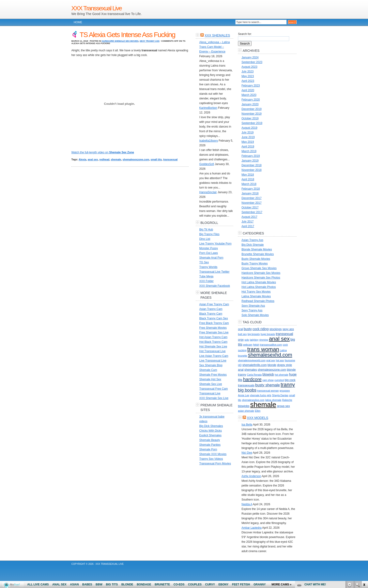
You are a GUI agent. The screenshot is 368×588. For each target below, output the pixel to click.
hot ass (280, 360)
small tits (156, 159)
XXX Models (258, 418)
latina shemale (273, 400)
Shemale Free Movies (213, 375)
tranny (288, 385)
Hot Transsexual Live (212, 351)
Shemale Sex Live (211, 384)
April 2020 (248, 90)
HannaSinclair (208, 192)
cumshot (279, 380)
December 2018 (251, 165)
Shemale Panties (210, 445)
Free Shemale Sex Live (214, 332)
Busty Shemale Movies (256, 259)
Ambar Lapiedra (251, 528)
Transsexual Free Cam (214, 389)
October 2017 (250, 207)
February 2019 (251, 156)
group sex (283, 406)
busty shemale (268, 385)
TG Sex (204, 262)
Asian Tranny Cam (211, 309)
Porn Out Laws (209, 253)
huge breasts (268, 334)
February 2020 (251, 100)
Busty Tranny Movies (255, 264)
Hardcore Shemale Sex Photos (261, 278)
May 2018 (248, 175)
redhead (104, 159)
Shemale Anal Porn (211, 258)
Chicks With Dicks (211, 431)
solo (247, 340)
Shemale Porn (208, 449)
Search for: (245, 34)
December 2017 (251, 198)
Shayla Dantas (280, 395)
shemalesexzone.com (136, 159)
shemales (251, 370)
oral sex (271, 360)
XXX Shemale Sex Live (214, 398)
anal (241, 370)
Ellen (258, 411)
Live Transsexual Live (213, 361)
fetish (256, 345)
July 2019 (247, 132)
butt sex (242, 334)
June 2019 (248, 137)
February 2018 (251, 189)
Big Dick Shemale (253, 245)
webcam (248, 345)
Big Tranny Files (209, 234)
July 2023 (247, 72)
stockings (276, 329)
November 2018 (251, 170)
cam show (268, 380)
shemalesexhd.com (270, 355)
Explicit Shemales (210, 435)
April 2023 (248, 81)
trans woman (263, 349)
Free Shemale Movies (213, 328)
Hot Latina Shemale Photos (259, 287)
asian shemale (246, 411)
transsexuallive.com (271, 345)
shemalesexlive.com (253, 400)
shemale (116, 159)
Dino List (205, 239)
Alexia (82, 159)
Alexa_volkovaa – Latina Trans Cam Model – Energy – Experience (215, 47)
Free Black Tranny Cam (214, 323)
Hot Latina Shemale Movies (259, 282)
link (364, 515)
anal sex (93, 159)
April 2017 (248, 226)
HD (240, 365)
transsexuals (246, 385)
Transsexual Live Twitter (214, 272)
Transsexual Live (210, 393)
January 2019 (250, 161)
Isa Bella (247, 425)
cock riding (261, 329)
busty (248, 329)
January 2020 (250, 104)
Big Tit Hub (206, 230)
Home (78, 22)
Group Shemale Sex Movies (259, 268)
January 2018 (250, 193)
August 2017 (249, 217)
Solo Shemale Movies (255, 315)
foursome (290, 360)
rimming (264, 340)
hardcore (252, 379)
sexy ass (288, 329)
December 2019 (251, 109)
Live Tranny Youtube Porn (215, 244)
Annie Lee (244, 395)
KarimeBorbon (208, 108)
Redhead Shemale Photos (258, 301)
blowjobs (244, 406)
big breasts (254, 334)
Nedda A (247, 504)
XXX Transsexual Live (96, 8)
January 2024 (250, 57)
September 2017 (252, 212)
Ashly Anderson (251, 476)
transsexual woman (268, 391)
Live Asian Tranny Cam (214, 356)
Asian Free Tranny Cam (214, 304)
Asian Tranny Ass (252, 240)
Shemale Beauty (210, 440)
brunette (243, 356)
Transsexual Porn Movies (215, 464)
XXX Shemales (217, 35)
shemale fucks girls (261, 395)
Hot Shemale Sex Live (213, 347)
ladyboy (254, 340)
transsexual (170, 159)
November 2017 (251, 203)
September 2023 (252, 62)
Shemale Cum (208, 370)
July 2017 (247, 222)
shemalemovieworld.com (252, 360)
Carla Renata (254, 375)
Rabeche (287, 400)
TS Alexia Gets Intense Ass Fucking (127, 35)
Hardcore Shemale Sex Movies (120, 41)
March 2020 (249, 95)
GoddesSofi (207, 164)
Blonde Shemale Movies (257, 249)
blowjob (268, 374)
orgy (241, 340)
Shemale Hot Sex (210, 379)
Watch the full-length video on (103, 152)
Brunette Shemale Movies (258, 254)
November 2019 (251, 114)
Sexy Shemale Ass (253, 306)
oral (240, 329)
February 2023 (251, 86)
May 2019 (248, 142)
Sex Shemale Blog (211, 365)
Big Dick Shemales (211, 426)
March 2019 (249, 151)
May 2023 (248, 76)
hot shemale (281, 375)
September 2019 (252, 123)
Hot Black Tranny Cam (213, 342)
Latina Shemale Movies (256, 296)
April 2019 (248, 147)
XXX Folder (206, 281)
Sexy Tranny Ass (149, 41)
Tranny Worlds (208, 267)
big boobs (247, 390)
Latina (283, 350)
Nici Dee (247, 453)
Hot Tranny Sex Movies (256, 292)
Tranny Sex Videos (211, 459)
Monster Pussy (209, 248)
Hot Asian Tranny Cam (213, 337)
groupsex (285, 391)
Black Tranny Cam (211, 314)
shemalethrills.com (255, 365)
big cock (290, 380)
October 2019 (250, 118)
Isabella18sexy (209, 141)
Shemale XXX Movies (213, 454)
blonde (272, 365)
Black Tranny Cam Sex (214, 318)
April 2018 (248, 179)
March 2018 (249, 184)
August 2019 (249, 128)
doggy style (285, 365)
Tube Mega (206, 276)
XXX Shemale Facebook (215, 286)
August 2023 (249, 67)
